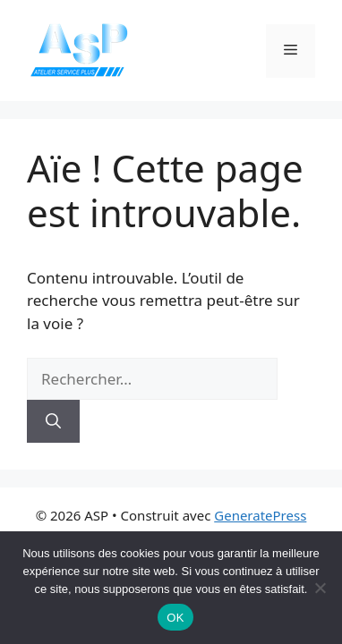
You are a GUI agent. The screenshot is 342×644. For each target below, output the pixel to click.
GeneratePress (260, 515)
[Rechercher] (53, 421)
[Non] (320, 588)
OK (175, 618)
